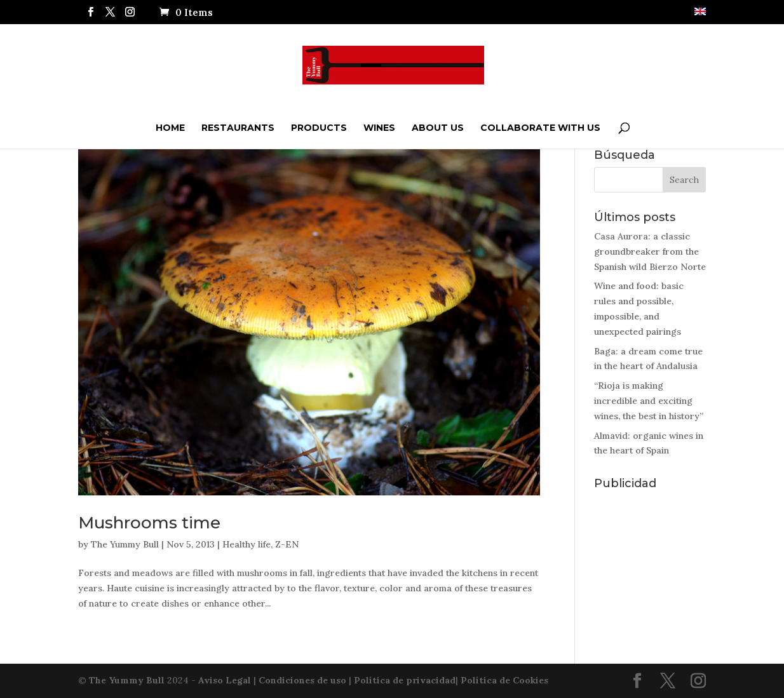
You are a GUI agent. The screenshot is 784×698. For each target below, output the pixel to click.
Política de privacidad (405, 680)
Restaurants (238, 128)
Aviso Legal (225, 680)
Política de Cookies (504, 680)
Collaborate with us (540, 128)
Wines (379, 128)
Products (319, 128)
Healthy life (247, 544)
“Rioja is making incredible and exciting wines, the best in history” (649, 401)
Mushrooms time (149, 523)
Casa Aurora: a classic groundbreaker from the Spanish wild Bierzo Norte (650, 252)
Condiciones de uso (302, 680)
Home (170, 128)
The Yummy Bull (125, 544)
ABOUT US (438, 128)
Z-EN (287, 544)
